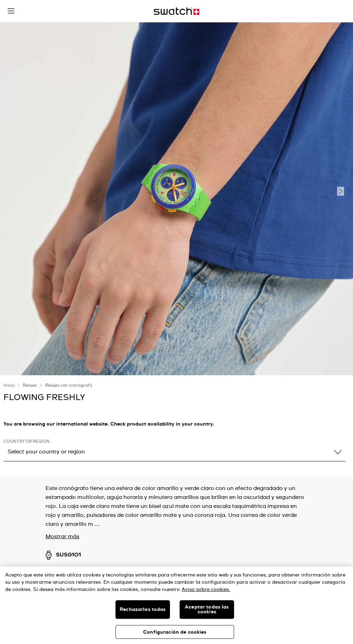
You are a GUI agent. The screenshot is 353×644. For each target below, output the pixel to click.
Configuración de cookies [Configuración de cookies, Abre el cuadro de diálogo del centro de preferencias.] (175, 632)
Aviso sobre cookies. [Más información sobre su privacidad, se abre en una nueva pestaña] (206, 590)
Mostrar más (62, 536)
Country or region (27, 442)
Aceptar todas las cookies (207, 610)
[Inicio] (176, 11)
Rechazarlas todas (143, 610)
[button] (11, 11)
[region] (176, 605)
